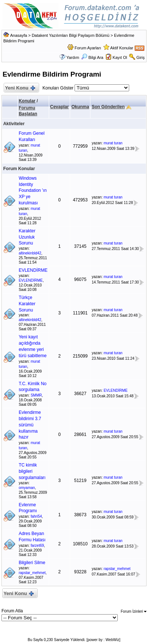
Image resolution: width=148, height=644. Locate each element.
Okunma (80, 107)
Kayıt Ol (120, 57)
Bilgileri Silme (32, 563)
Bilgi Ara (92, 57)
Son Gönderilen (108, 107)
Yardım (73, 57)
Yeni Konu (20, 88)
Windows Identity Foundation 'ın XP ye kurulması (33, 191)
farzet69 (37, 546)
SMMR (36, 395)
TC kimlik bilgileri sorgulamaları (32, 471)
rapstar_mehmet (32, 573)
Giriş (140, 57)
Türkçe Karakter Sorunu (27, 304)
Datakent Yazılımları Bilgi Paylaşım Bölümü (71, 35)
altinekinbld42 (30, 253)
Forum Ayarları (88, 48)
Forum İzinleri (134, 611)
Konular (27, 101)
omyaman (27, 488)
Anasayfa (18, 35)
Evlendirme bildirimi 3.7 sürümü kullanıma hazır (30, 425)
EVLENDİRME (33, 270)
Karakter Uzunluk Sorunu (27, 237)
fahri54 (36, 516)
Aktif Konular (122, 48)
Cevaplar (60, 107)
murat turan (113, 143)
